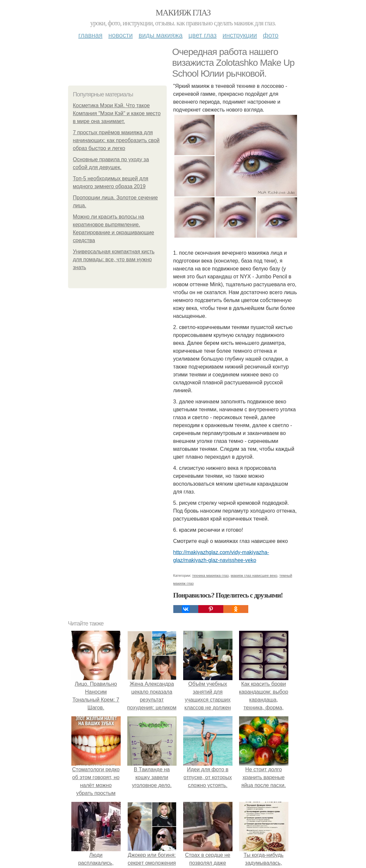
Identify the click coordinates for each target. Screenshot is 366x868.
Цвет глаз (203, 35)
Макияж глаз (183, 13)
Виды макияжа (161, 35)
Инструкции (240, 35)
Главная (90, 35)
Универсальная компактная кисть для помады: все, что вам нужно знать (114, 259)
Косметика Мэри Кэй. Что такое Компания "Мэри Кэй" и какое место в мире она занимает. (117, 113)
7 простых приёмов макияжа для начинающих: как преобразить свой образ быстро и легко (116, 140)
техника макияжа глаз (210, 575)
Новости (121, 35)
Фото (271, 35)
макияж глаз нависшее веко (254, 575)
